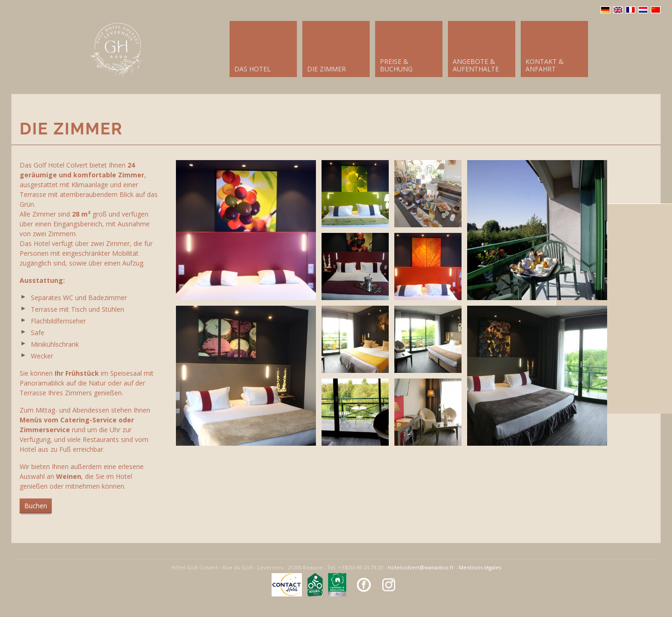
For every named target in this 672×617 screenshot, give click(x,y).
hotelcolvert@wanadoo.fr (421, 567)
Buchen (36, 506)
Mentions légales (480, 567)
